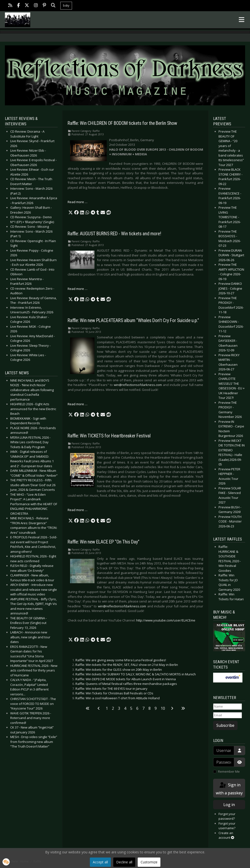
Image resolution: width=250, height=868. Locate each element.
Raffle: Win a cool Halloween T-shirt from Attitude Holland (118, 698)
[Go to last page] (183, 708)
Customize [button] (149, 862)
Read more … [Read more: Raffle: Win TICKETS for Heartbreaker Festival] (78, 510)
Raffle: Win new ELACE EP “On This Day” (104, 542)
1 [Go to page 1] (107, 708)
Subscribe (225, 725)
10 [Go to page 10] (163, 708)
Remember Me (229, 771)
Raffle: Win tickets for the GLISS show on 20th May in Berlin (119, 670)
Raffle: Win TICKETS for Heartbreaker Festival (109, 436)
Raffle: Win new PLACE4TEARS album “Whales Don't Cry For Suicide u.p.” (133, 321)
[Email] (228, 715)
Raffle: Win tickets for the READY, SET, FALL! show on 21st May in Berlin (127, 665)
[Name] (228, 707)
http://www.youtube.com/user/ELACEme (166, 620)
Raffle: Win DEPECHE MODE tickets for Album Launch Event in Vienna (126, 679)
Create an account (226, 835)
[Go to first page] (88, 708)
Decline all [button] (124, 862)
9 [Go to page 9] (156, 708)
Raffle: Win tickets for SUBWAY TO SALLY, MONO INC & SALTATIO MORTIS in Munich (136, 674)
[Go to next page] (172, 708)
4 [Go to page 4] (125, 708)
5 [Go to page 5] (131, 708)
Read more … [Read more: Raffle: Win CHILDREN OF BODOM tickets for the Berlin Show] (78, 202)
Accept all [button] (100, 862)
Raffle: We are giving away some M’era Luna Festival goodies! (121, 660)
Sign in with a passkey (229, 789)
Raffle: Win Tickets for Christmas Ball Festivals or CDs (114, 693)
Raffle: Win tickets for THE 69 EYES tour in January (111, 689)
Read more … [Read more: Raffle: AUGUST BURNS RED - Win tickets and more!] (78, 289)
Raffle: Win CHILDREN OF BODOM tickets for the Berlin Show (122, 123)
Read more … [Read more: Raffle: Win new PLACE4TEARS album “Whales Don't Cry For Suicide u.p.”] (78, 404)
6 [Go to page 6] (137, 708)
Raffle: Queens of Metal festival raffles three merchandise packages (126, 684)
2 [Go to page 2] (113, 708)
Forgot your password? (227, 816)
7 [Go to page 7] (143, 708)
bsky (66, 5)
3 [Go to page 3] (119, 708)
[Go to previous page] (99, 708)
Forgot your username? (227, 826)
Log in (229, 805)
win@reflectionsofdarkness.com (138, 385)
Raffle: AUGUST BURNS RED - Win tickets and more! (114, 234)
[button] (71, 213)
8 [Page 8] (150, 708)
